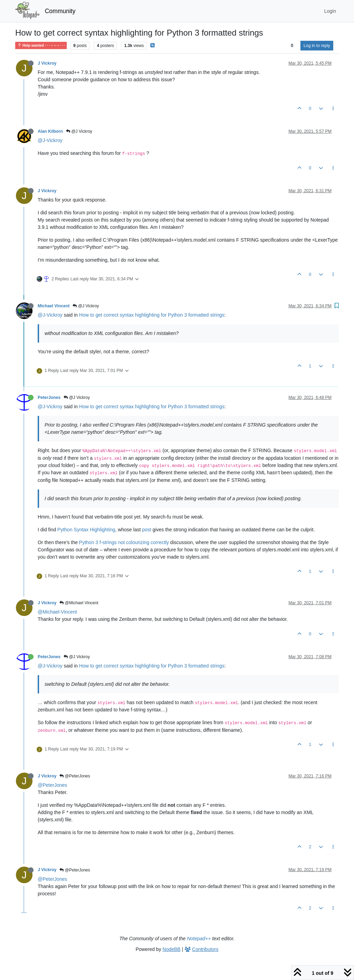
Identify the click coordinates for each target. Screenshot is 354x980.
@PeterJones (75, 776)
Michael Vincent (54, 306)
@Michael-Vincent (57, 612)
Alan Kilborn (50, 131)
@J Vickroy (79, 131)
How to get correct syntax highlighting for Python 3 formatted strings (152, 315)
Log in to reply (317, 46)
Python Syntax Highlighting (86, 530)
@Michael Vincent (79, 603)
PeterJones (49, 398)
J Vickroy (47, 63)
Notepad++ (199, 939)
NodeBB (171, 949)
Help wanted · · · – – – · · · (41, 45)
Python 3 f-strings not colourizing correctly (124, 542)
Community (60, 11)
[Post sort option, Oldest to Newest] (292, 46)
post (147, 530)
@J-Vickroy (50, 140)
